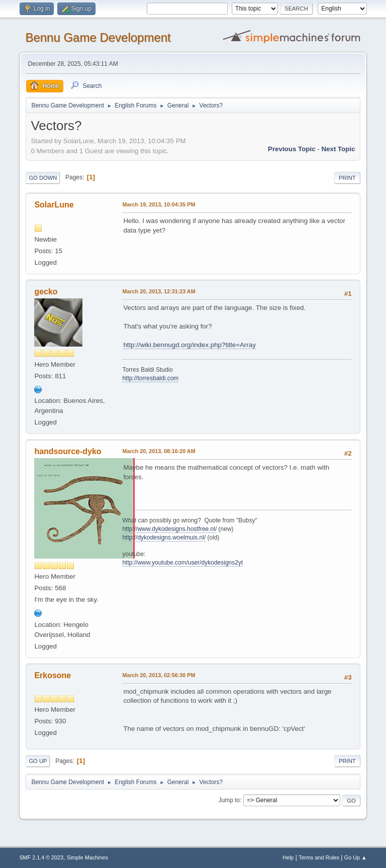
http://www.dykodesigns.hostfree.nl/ (169, 529)
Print (347, 178)
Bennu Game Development (98, 37)
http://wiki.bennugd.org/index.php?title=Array (189, 345)
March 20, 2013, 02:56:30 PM (159, 675)
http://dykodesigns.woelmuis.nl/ (164, 537)
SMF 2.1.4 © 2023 (41, 857)
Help (288, 857)
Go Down (43, 178)
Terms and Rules (319, 857)
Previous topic (292, 149)
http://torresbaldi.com (150, 378)
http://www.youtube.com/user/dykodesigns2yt (182, 563)
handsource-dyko (68, 451)
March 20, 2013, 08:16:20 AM (159, 451)
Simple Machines (87, 857)
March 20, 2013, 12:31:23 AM (159, 291)
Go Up (38, 761)
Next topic (338, 149)
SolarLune (54, 205)
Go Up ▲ (356, 857)
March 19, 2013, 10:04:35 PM (159, 204)
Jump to (229, 800)
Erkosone (53, 675)
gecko (46, 292)
